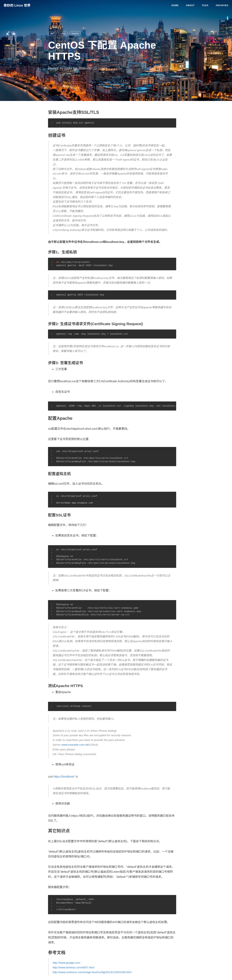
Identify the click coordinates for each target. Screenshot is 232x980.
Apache (75, 34)
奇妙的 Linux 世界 (17, 5)
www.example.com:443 (76, 745)
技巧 (52, 34)
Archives (222, 5)
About (190, 5)
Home (175, 5)
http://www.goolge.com (66, 963)
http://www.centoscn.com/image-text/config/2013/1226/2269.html (92, 972)
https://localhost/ (64, 777)
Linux (63, 34)
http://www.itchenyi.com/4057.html (73, 967)
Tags (205, 5)
